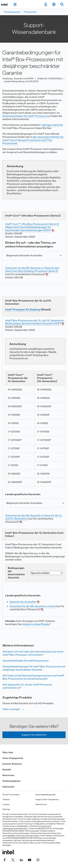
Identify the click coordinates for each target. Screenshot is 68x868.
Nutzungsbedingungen (45, 795)
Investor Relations (12, 764)
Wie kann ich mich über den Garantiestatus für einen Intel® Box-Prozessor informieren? (33, 653)
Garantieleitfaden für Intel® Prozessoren (26, 116)
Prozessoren (30, 12)
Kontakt (7, 770)
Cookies (6, 804)
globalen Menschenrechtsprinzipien (24, 836)
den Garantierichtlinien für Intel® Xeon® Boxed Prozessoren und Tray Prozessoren (33, 140)
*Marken (6, 799)
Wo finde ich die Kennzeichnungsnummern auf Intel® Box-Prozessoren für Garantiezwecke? (33, 677)
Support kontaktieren (34, 735)
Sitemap (6, 809)
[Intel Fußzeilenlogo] (9, 852)
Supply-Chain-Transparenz (47, 799)
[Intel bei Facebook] (5, 860)
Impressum (8, 787)
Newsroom (8, 775)
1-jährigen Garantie (52, 125)
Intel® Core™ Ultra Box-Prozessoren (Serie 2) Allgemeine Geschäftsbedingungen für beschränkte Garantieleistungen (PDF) (32, 227)
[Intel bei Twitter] (13, 860)
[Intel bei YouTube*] (30, 860)
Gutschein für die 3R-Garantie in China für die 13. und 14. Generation (34, 517)
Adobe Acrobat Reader (36, 624)
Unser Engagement (13, 758)
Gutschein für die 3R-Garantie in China (32, 606)
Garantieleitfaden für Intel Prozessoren (26, 661)
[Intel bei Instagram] (38, 860)
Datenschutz (41, 804)
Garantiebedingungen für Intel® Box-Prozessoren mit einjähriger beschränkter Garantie (34, 668)
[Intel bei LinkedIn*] (21, 860)
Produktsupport (12, 12)
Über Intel (8, 752)
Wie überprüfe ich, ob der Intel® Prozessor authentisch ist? (27, 686)
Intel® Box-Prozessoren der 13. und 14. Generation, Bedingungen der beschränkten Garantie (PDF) (35, 322)
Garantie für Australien (23, 602)
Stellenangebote (11, 781)
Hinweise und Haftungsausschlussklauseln (27, 827)
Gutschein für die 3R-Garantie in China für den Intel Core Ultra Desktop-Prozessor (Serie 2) (32, 270)
